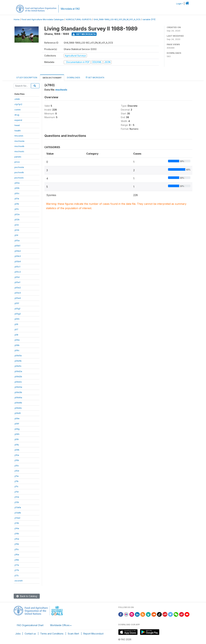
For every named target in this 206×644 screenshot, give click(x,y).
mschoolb (19, 146)
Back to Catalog (27, 596)
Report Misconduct (93, 634)
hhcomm (19, 136)
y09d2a (18, 371)
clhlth (17, 99)
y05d (17, 277)
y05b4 (18, 261)
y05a (17, 240)
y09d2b (18, 376)
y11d (16, 492)
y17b (17, 570)
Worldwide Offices (60, 625)
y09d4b (18, 403)
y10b (17, 460)
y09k (17, 450)
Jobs (18, 634)
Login (179, 4)
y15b (17, 544)
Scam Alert (73, 634)
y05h (17, 319)
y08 (16, 335)
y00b (17, 188)
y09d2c (18, 382)
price (17, 162)
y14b (17, 533)
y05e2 (18, 288)
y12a (17, 497)
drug (17, 115)
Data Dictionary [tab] (52, 78)
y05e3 (18, 293)
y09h (17, 434)
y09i (17, 439)
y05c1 (17, 267)
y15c (17, 549)
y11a (16, 476)
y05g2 (18, 314)
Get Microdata (84, 34)
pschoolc (19, 178)
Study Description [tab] (27, 78)
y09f (17, 424)
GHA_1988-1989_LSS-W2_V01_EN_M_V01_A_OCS (117, 19)
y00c (17, 193)
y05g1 (17, 309)
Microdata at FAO (70, 9)
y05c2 (18, 272)
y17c (17, 575)
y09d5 (18, 413)
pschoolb (19, 172)
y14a (17, 528)
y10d (17, 471)
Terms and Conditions (52, 634)
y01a (17, 198)
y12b (17, 502)
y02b (17, 219)
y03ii (17, 230)
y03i (17, 225)
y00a (17, 183)
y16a (17, 554)
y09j (17, 445)
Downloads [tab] (74, 78)
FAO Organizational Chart (30, 625)
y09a (17, 340)
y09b (17, 345)
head (17, 125)
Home (17, 19)
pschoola (19, 167)
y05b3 (18, 256)
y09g (17, 429)
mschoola (19, 141)
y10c (17, 466)
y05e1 (17, 282)
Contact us (30, 634)
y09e (17, 418)
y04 (16, 235)
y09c (17, 350)
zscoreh (19, 581)
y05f (17, 303)
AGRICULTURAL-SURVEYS (79, 19)
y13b (17, 523)
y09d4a (18, 397)
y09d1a (18, 355)
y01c (17, 209)
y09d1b (18, 361)
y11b (16, 481)
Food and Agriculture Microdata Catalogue (43, 19)
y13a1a (18, 507)
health (18, 131)
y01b (17, 204)
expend (18, 120)
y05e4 (18, 298)
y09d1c (18, 366)
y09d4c (18, 408)
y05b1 (17, 246)
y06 (16, 324)
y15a (17, 539)
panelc (18, 157)
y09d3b (18, 392)
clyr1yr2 (18, 104)
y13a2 (17, 518)
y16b (17, 560)
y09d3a (18, 387)
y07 (16, 329)
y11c (16, 486)
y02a (17, 214)
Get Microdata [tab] (95, 77)
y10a (17, 455)
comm (18, 110)
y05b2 (18, 251)
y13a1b (18, 513)
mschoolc (19, 151)
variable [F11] (149, 19)
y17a (17, 565)
